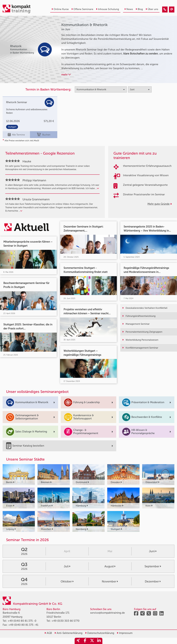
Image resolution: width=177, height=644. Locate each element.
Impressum (125, 633)
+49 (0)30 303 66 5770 (65, 621)
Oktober (67, 581)
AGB (48, 633)
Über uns (152, 9)
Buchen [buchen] (44, 135)
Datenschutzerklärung (100, 633)
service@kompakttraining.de (108, 613)
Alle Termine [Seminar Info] (16, 135)
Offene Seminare (82, 9)
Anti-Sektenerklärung (68, 633)
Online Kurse (60, 9)
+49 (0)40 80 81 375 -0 (22, 621)
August (110, 566)
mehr (66, 75)
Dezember (153, 581)
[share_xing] (78, 641)
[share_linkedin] (99, 641)
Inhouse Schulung (108, 9)
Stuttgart (12, 127)
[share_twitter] (92, 641)
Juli (67, 566)
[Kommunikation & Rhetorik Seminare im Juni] (165, 9)
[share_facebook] (85, 641)
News (129, 9)
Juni (153, 551)
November (110, 581)
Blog (139, 9)
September (153, 566)
